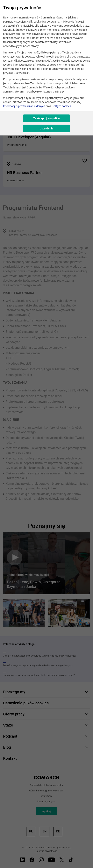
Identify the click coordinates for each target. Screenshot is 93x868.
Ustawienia (47, 128)
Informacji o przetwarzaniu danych (24, 106)
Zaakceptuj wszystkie (46, 118)
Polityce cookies (61, 106)
